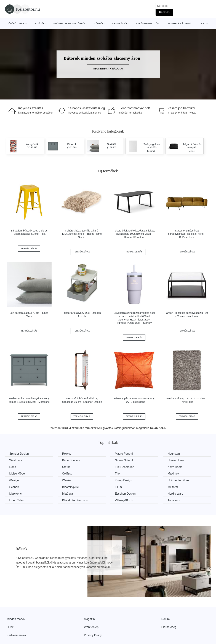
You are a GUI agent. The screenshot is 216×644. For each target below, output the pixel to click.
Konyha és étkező (179, 24)
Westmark (16, 460)
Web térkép (91, 627)
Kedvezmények (16, 635)
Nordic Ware (176, 494)
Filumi (119, 487)
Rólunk (166, 619)
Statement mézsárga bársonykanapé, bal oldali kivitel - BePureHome (187, 234)
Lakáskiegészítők (148, 24)
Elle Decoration (125, 467)
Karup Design (124, 480)
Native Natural (124, 460)
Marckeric (16, 494)
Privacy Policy (93, 635)
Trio (118, 474)
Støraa (66, 467)
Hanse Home (176, 460)
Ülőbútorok (17, 24)
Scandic (14, 487)
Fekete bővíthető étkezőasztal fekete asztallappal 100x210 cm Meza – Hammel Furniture (134, 234)
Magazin (89, 619)
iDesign (14, 480)
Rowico (67, 454)
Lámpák (99, 24)
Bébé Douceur (71, 460)
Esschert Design (126, 494)
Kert (202, 24)
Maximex (174, 474)
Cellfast (67, 474)
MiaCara (68, 494)
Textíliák (39, 24)
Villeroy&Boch (124, 500)
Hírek (10, 627)
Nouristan (174, 454)
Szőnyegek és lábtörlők (70, 24)
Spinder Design (19, 454)
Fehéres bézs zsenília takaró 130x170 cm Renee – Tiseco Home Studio (82, 234)
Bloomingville (71, 487)
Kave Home (176, 467)
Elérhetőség (169, 627)
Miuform (173, 487)
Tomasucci (175, 500)
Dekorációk (120, 24)
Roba (13, 467)
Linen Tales (17, 500)
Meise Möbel (18, 474)
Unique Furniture (179, 480)
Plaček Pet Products (75, 500)
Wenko (67, 480)
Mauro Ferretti (124, 454)
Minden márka (16, 619)
